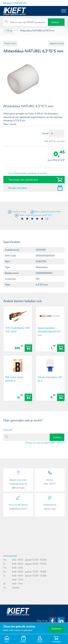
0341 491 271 (20, 3)
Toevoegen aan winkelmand (23, 180)
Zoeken (55, 22)
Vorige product (10, 43)
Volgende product (56, 43)
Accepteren (57, 629)
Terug (9, 31)
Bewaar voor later (18, 188)
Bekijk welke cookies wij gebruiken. (18, 630)
